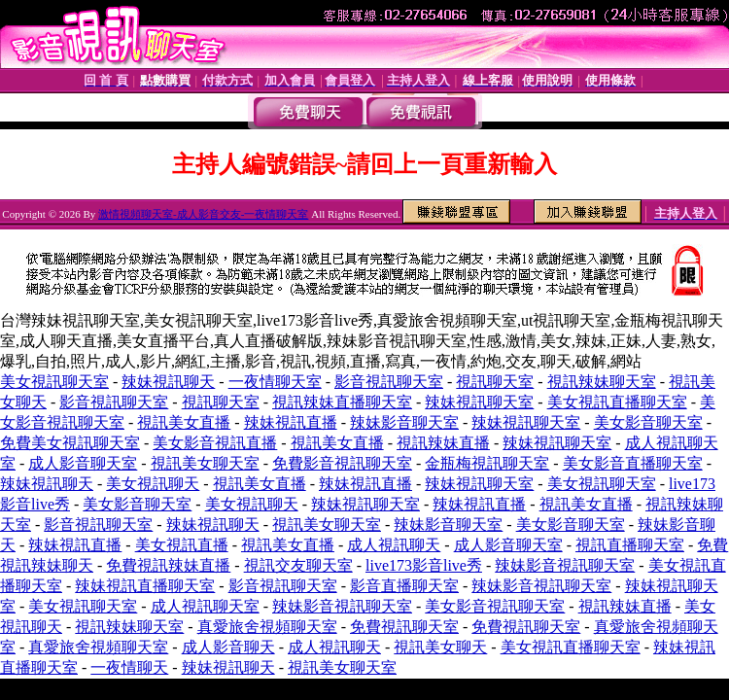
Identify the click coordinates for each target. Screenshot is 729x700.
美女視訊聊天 (153, 484)
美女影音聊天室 (648, 422)
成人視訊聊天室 (205, 606)
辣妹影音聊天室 (404, 422)
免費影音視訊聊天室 (342, 463)
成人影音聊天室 (83, 463)
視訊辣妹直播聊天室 (342, 402)
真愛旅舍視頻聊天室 (267, 627)
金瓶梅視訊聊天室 (487, 463)
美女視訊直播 (182, 545)
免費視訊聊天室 (404, 627)
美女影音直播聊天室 (633, 463)
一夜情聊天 (129, 667)
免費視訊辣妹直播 (168, 565)
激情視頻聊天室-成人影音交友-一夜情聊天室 (203, 214)
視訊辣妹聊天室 (602, 382)
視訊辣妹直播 (443, 443)
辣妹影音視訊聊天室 (565, 565)
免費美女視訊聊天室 (70, 443)
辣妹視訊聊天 (168, 382)
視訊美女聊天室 (205, 463)
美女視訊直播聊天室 (617, 402)
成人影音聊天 (228, 647)
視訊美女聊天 (440, 647)
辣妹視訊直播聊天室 (145, 586)
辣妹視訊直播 (291, 422)
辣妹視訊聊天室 (479, 402)
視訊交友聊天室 (298, 565)
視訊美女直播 (184, 422)
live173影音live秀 (424, 565)
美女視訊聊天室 (54, 382)
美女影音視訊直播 (215, 443)
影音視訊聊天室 (389, 382)
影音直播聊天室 (404, 586)
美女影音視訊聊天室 (495, 606)
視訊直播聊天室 (630, 545)
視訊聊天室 (495, 382)
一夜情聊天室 (275, 382)
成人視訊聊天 (394, 545)
